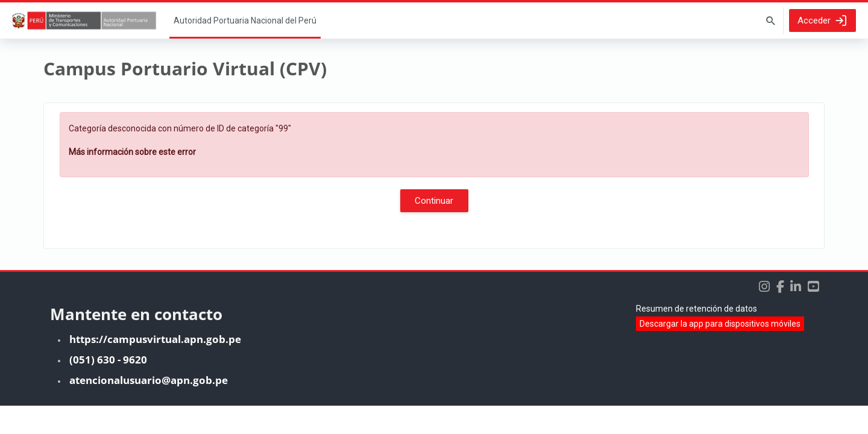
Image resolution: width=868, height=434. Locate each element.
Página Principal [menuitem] (245, 20)
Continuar (434, 201)
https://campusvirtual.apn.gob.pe (155, 367)
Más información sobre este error (132, 152)
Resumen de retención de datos (697, 337)
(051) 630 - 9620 (108, 388)
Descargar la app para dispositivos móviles (720, 352)
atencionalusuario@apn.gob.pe (149, 408)
